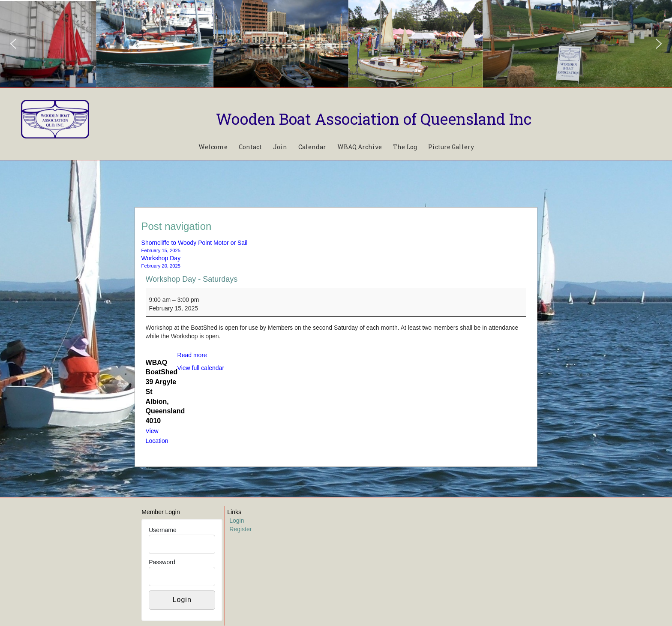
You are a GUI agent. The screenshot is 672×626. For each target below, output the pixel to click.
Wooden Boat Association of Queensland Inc (374, 119)
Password (162, 562)
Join (280, 147)
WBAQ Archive (360, 147)
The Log (405, 147)
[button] (13, 44)
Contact (250, 147)
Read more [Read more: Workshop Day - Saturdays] (192, 355)
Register (240, 529)
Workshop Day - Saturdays (192, 279)
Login (237, 521)
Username (163, 530)
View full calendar (201, 368)
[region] (336, 44)
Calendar (312, 147)
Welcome (213, 147)
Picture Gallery (451, 147)
